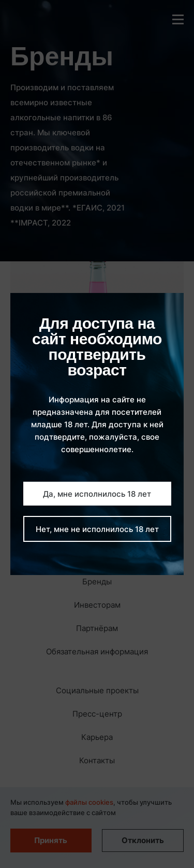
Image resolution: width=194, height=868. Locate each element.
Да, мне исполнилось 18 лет (97, 494)
